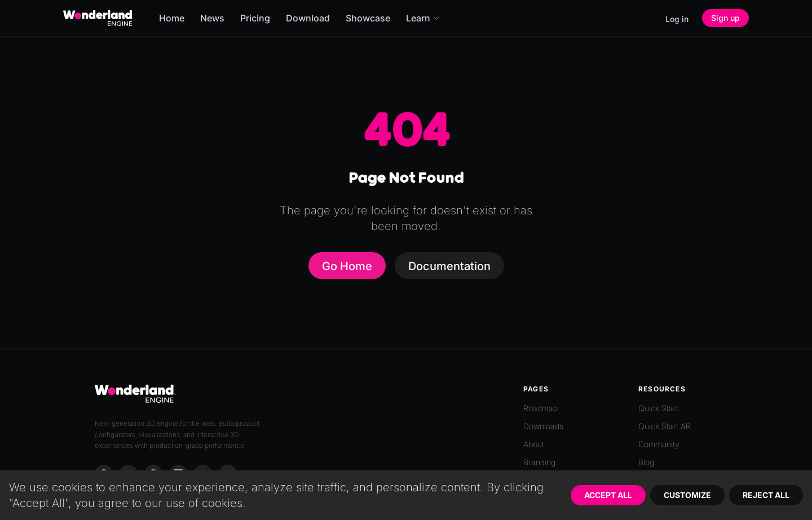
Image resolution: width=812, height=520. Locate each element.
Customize (687, 495)
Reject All (766, 495)
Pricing (255, 18)
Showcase (368, 18)
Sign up (725, 18)
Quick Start (658, 408)
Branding (539, 462)
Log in (677, 19)
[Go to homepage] (99, 18)
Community (659, 444)
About (534, 444)
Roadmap (540, 408)
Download (308, 18)
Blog (646, 462)
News (212, 18)
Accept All (608, 495)
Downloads (543, 426)
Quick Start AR (665, 426)
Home (172, 18)
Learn (423, 18)
